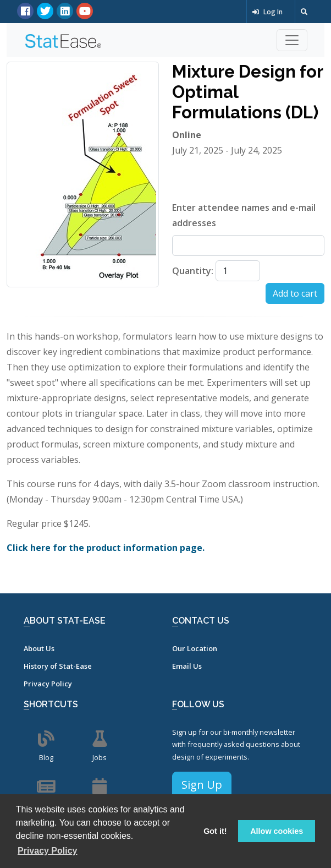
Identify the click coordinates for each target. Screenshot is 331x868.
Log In (267, 12)
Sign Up (202, 785)
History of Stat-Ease (58, 666)
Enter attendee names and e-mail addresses (244, 215)
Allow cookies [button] (277, 831)
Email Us (187, 666)
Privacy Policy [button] (48, 851)
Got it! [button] (215, 831)
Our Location (195, 648)
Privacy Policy (48, 684)
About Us (39, 648)
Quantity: (193, 271)
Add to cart (295, 293)
